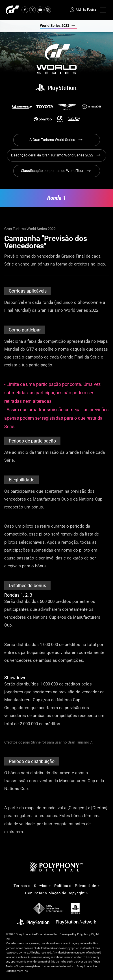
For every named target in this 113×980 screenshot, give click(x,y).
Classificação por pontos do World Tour (52, 171)
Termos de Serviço (31, 886)
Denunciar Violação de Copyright (55, 893)
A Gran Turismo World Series (52, 140)
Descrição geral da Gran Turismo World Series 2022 (52, 155)
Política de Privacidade (75, 886)
